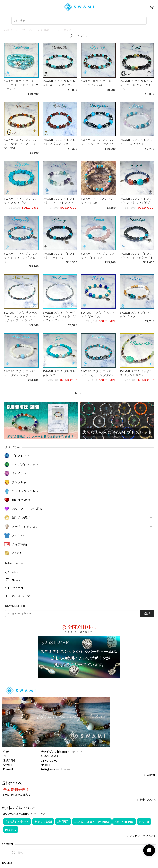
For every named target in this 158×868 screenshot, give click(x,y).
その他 (16, 553)
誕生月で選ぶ (21, 518)
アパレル (18, 536)
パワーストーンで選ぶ (27, 509)
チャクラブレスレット (27, 491)
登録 (147, 613)
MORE (79, 393)
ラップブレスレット (25, 465)
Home (8, 30)
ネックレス (19, 474)
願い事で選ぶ (21, 500)
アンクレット (21, 482)
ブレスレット (21, 456)
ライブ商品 (19, 544)
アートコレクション (25, 527)
